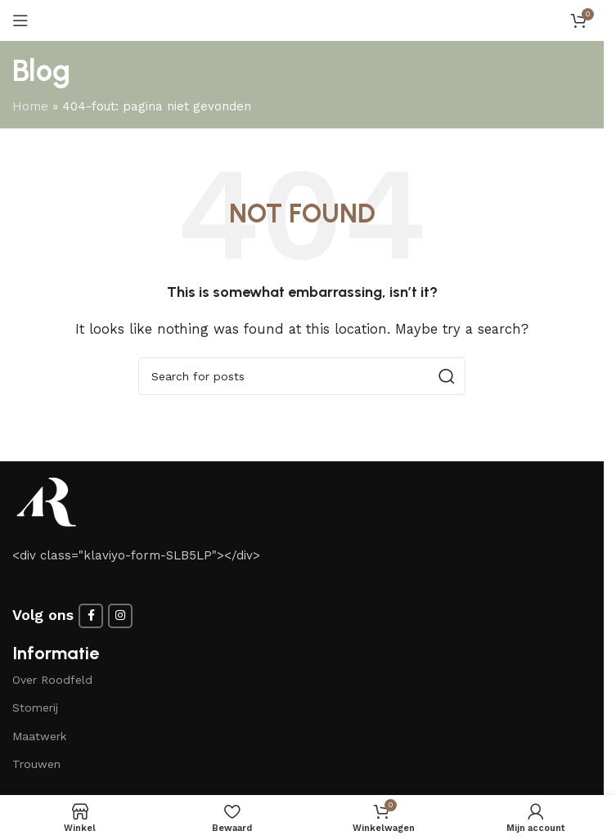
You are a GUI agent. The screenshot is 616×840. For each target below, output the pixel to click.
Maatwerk (39, 736)
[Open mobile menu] (20, 20)
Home (30, 106)
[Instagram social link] (120, 616)
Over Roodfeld (52, 680)
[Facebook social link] (91, 616)
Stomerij (35, 707)
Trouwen (36, 764)
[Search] (302, 376)
